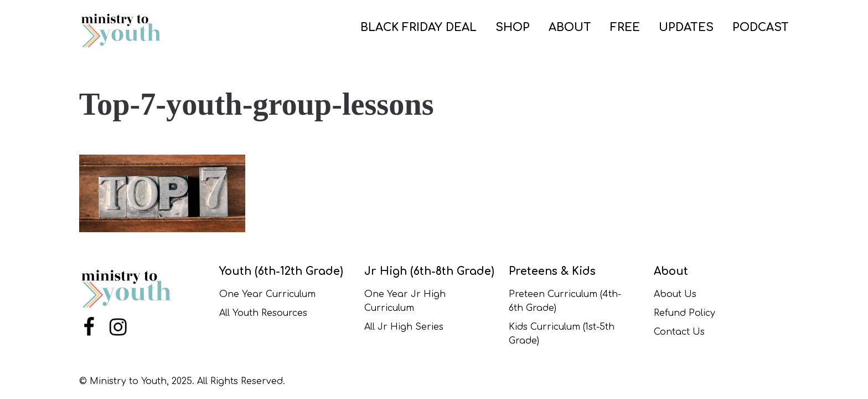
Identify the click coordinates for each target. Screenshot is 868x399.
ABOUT (570, 27)
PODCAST (761, 27)
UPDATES (686, 27)
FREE (625, 27)
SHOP (513, 27)
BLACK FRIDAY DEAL (418, 27)
